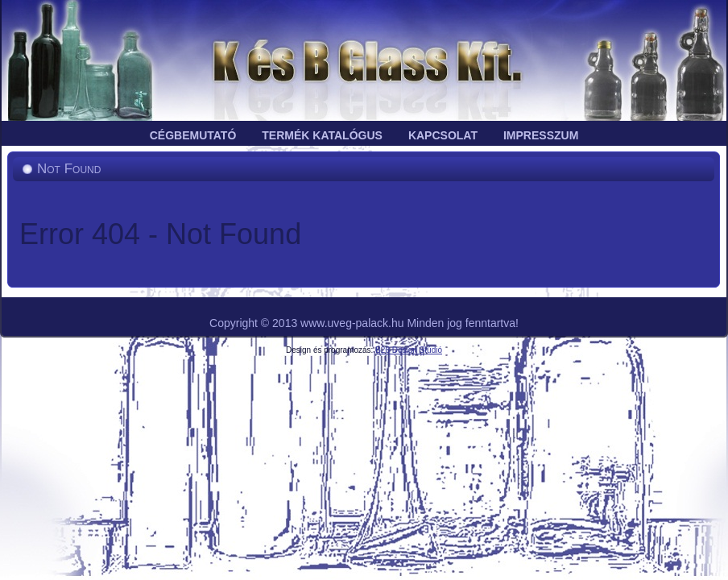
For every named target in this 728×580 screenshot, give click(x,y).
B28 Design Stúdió (409, 350)
